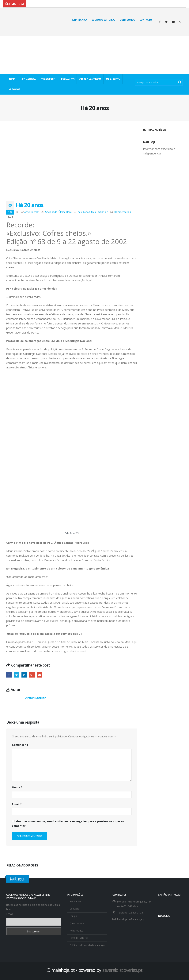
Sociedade (51, 212)
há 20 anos (84, 212)
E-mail (40, 675)
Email (17, 804)
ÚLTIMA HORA (28, 79)
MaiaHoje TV (113, 79)
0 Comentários (123, 212)
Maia (94, 212)
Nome (17, 787)
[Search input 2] (156, 82)
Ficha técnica (79, 20)
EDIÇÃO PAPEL (48, 79)
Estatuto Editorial (103, 20)
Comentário (20, 745)
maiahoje (103, 212)
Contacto (146, 20)
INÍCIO (12, 79)
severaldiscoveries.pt (122, 968)
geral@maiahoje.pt (136, 919)
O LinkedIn (24, 675)
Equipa (73, 915)
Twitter (17, 675)
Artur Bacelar (32, 212)
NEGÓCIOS (14, 89)
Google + (32, 675)
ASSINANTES (68, 79)
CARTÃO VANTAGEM (90, 79)
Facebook (9, 675)
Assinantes (76, 901)
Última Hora (65, 212)
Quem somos (77, 923)
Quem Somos (127, 20)
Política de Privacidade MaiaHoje (88, 944)
